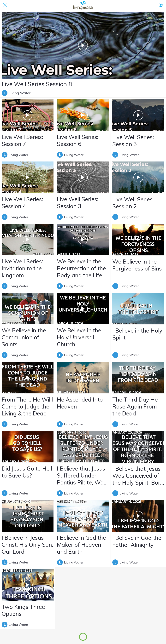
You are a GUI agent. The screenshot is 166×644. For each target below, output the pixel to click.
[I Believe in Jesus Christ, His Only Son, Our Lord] (28, 516)
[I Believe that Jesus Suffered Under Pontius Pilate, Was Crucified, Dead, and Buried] (83, 447)
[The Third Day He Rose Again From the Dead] (138, 378)
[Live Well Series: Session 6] (83, 115)
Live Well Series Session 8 (37, 84)
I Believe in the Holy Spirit (137, 334)
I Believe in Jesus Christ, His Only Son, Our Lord (27, 545)
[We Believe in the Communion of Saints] (28, 308)
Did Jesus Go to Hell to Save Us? (27, 472)
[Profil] (161, 5)
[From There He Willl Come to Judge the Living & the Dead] (28, 377)
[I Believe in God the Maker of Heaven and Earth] (83, 516)
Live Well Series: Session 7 (22, 140)
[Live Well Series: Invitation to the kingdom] (28, 239)
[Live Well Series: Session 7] (28, 115)
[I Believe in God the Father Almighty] (138, 516)
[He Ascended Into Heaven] (83, 377)
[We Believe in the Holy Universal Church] (83, 308)
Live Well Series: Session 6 (78, 140)
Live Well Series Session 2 (132, 203)
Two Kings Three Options (23, 610)
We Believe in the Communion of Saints (24, 337)
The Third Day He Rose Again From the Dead (135, 406)
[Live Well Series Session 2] (138, 177)
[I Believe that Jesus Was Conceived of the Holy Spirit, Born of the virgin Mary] (138, 447)
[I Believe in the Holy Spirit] (138, 309)
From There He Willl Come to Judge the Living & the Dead (27, 406)
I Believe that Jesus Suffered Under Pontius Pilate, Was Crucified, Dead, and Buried (82, 475)
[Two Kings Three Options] (28, 585)
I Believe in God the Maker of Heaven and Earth (81, 545)
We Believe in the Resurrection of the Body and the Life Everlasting (81, 268)
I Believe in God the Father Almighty (137, 541)
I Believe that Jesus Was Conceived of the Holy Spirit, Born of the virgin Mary (138, 476)
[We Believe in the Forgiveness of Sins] (138, 240)
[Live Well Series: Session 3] (83, 177)
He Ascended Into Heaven (80, 403)
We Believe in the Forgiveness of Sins (137, 265)
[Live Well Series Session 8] (83, 45)
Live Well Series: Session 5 (133, 141)
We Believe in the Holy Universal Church (79, 337)
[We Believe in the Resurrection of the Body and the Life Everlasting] (83, 239)
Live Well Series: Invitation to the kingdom (22, 268)
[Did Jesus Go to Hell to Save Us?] (28, 447)
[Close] (5, 5)
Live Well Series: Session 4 (22, 203)
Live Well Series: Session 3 (78, 203)
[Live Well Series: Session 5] (138, 115)
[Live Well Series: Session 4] (28, 177)
